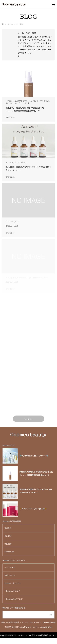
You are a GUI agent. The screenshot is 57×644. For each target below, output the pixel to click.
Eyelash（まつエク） (13, 583)
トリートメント (23, 103)
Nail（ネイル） (10, 575)
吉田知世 (8, 544)
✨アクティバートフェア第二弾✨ (33, 509)
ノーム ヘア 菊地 (27, 33)
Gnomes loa (10, 552)
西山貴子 (8, 536)
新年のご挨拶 (12, 226)
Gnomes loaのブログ (14, 599)
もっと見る (29, 419)
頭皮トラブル (23, 101)
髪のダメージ (11, 103)
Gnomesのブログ (13, 162)
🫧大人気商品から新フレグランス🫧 (34, 456)
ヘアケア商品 (44, 101)
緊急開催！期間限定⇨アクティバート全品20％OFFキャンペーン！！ (36, 491)
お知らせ (24, 162)
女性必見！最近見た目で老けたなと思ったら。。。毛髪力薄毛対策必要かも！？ (36, 473)
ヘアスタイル (11, 101)
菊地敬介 (8, 528)
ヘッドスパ (33, 101)
